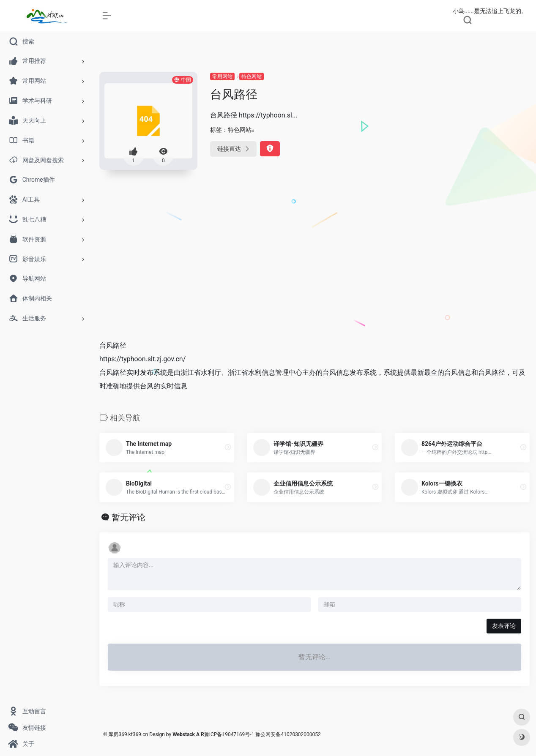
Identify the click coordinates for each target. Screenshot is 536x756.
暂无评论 (129, 517)
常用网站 (222, 76)
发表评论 (504, 626)
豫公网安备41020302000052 (288, 734)
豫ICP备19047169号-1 (229, 734)
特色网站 (252, 76)
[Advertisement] (314, 270)
